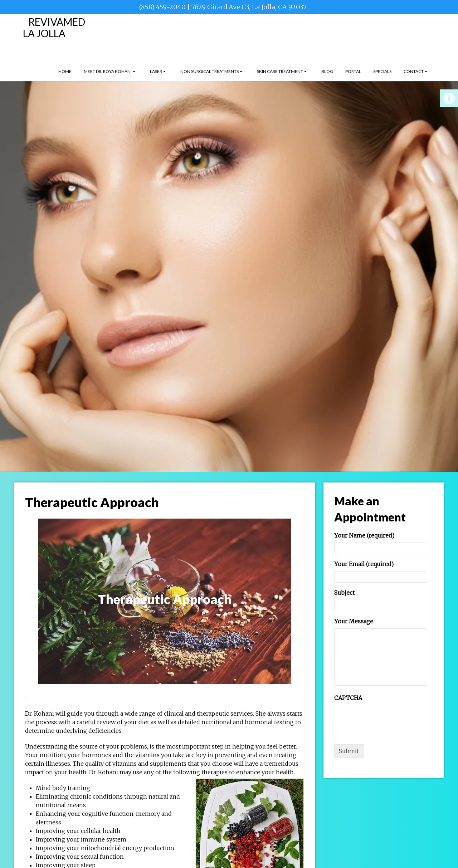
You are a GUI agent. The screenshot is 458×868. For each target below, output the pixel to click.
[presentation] (389, 719)
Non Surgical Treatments (209, 71)
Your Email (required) (364, 564)
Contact (414, 71)
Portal (353, 71)
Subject (344, 593)
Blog (327, 71)
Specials (382, 71)
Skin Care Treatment (280, 71)
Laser (156, 71)
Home (65, 71)
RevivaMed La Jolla (54, 28)
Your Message (354, 621)
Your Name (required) (364, 535)
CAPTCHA (348, 698)
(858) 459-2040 (162, 7)
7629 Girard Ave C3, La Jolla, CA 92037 (249, 7)
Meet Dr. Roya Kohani (108, 71)
